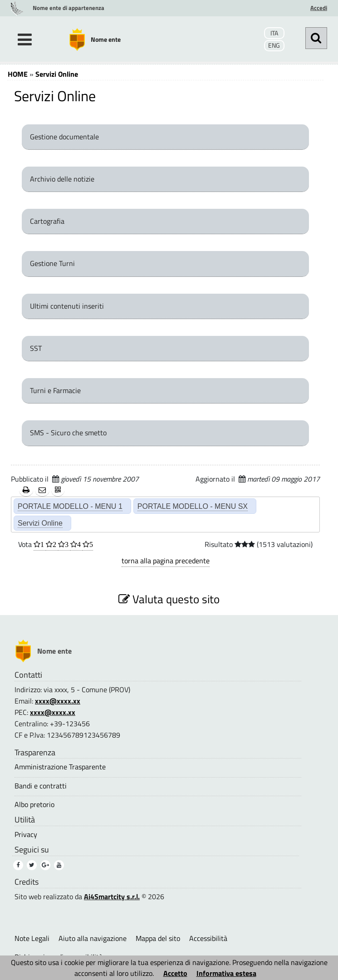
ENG (274, 45)
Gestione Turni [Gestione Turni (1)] (52, 263)
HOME (18, 74)
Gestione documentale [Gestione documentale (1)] (64, 137)
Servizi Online (57, 74)
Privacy (26, 835)
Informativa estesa (226, 973)
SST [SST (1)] (36, 348)
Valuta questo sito (169, 599)
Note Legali (32, 938)
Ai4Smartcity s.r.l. (112, 896)
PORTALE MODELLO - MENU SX (193, 506)
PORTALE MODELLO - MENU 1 (70, 506)
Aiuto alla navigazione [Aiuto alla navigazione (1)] (93, 938)
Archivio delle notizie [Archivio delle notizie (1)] (62, 179)
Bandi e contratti (41, 786)
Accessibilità (208, 938)
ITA (274, 33)
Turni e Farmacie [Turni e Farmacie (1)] (55, 390)
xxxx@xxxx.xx (58, 701)
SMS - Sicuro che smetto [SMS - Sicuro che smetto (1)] (68, 433)
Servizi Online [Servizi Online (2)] (40, 523)
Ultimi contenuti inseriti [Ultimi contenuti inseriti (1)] (67, 306)
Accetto (175, 973)
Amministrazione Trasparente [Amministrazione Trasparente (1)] (60, 767)
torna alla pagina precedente (166, 561)
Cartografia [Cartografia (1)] (47, 221)
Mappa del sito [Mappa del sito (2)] (158, 938)
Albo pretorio (34, 805)
